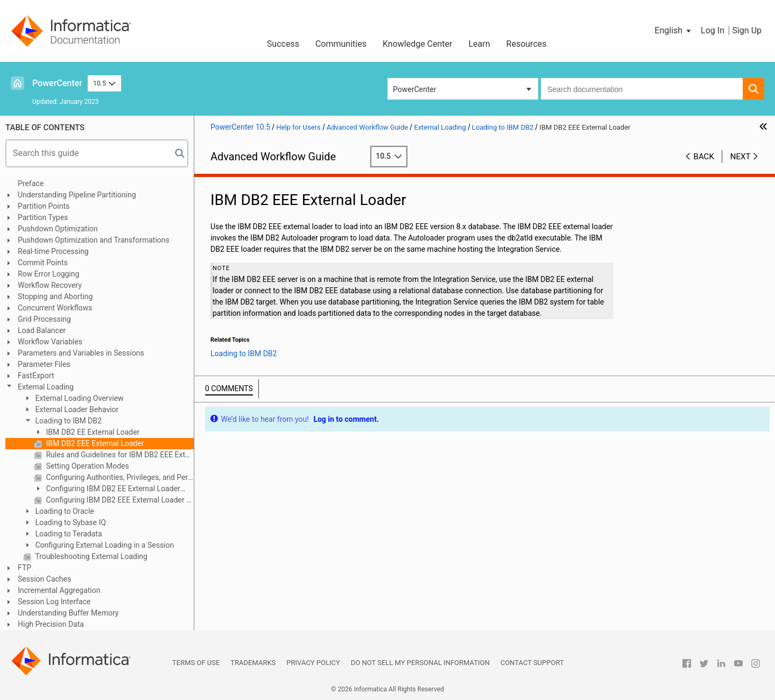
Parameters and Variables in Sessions (81, 353)
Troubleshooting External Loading (90, 556)
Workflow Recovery (50, 285)
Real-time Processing (53, 251)
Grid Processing (44, 319)
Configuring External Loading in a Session (104, 545)
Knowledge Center (418, 44)
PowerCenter (57, 83)
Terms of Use (196, 663)
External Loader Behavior (76, 409)
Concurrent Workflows (55, 308)
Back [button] (704, 157)
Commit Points (43, 263)
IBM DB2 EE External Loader (92, 432)
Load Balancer (42, 330)
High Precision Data (51, 624)
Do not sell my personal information (420, 663)
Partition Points (44, 206)
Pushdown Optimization (58, 229)
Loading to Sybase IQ (70, 522)
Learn (480, 44)
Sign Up (747, 30)
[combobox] (642, 89)
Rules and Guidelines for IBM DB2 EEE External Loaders (119, 455)
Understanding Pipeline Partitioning (77, 195)
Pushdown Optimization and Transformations (94, 240)
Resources (527, 44)
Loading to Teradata (68, 534)
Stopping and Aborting (55, 296)
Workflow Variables (50, 342)
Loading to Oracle (64, 511)
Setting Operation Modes (87, 466)
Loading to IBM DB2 (68, 421)
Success (283, 44)
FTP (24, 568)
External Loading (46, 387)
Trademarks (253, 663)
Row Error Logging (48, 274)
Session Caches (44, 579)
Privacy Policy (313, 663)
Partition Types (43, 217)
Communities (341, 44)
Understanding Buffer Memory (68, 613)
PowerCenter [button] (414, 89)
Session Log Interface (54, 602)
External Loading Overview (79, 398)
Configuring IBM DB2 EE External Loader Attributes (107, 489)
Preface (31, 183)
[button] (674, 31)
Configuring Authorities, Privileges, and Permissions (119, 477)
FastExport (36, 376)
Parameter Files (44, 364)
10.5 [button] (104, 83)
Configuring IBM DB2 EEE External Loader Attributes (119, 500)
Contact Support (532, 663)
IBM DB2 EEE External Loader (94, 443)
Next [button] (741, 157)
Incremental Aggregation (59, 590)
